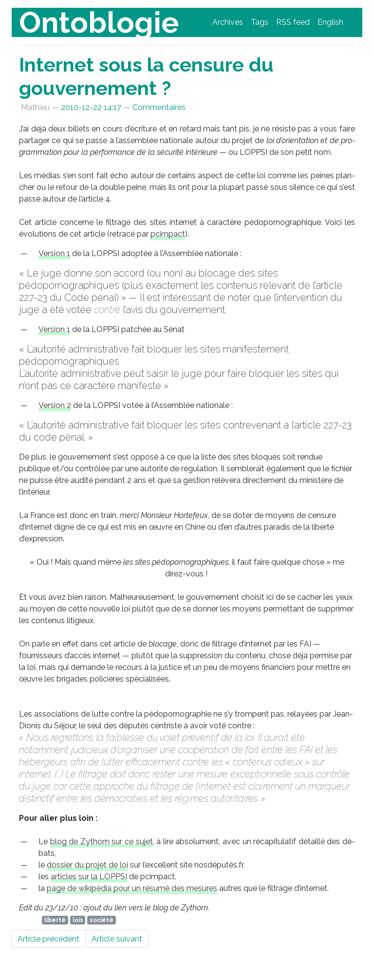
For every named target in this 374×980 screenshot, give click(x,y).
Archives (228, 22)
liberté (55, 920)
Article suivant (117, 939)
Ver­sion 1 (54, 253)
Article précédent (48, 939)
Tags (260, 22)
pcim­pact (168, 234)
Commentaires (159, 107)
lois (78, 920)
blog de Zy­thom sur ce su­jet (102, 841)
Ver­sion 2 (55, 405)
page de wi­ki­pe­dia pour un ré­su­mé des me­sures (132, 888)
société (102, 920)
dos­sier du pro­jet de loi (87, 865)
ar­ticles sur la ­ (89, 877)
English (330, 22)
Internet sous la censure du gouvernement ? (146, 76)
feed (293, 22)
